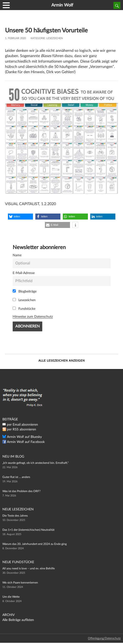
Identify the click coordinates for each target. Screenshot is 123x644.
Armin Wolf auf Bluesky (24, 437)
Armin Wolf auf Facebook (26, 442)
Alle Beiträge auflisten (18, 620)
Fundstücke (24, 309)
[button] (20, 217)
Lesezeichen (55, 38)
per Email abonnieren (22, 425)
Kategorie (38, 38)
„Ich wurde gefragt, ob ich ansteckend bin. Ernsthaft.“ (35, 463)
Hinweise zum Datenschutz (33, 317)
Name (17, 255)
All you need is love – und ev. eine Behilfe (29, 568)
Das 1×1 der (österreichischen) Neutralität (28, 530)
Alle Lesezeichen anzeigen (62, 361)
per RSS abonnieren (21, 429)
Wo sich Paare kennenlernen (20, 583)
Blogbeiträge (25, 291)
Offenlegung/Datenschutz (104, 638)
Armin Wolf (62, 5)
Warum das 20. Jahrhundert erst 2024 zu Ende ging (35, 544)
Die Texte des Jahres (15, 516)
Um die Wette (11, 597)
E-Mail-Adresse (24, 273)
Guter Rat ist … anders (16, 477)
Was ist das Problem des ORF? (21, 491)
